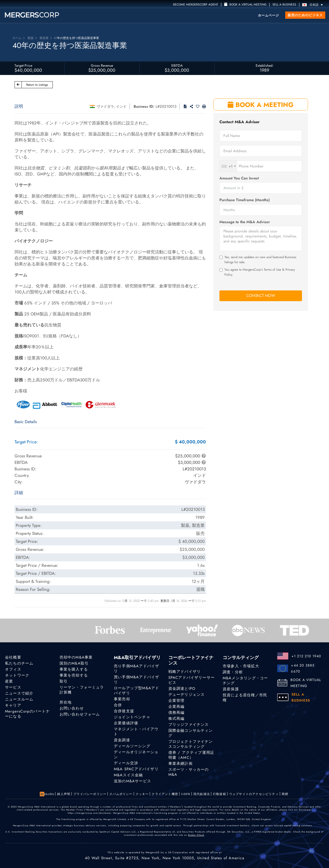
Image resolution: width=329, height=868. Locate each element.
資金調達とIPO (182, 689)
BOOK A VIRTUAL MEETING (306, 683)
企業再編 (177, 707)
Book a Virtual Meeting (245, 4)
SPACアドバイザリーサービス (192, 680)
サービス (13, 687)
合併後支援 (124, 711)
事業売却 (122, 699)
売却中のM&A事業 (76, 657)
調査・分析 (233, 672)
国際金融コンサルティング (191, 733)
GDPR (186, 794)
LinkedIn (48, 794)
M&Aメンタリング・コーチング (245, 681)
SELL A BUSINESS (284, 4)
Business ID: (144, 106)
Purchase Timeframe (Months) (245, 200)
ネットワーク (17, 675)
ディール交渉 (126, 764)
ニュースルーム (19, 699)
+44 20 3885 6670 (303, 668)
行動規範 (220, 794)
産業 (9, 681)
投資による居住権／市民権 (245, 698)
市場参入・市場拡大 (241, 666)
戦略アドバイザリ (185, 672)
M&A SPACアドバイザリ (136, 771)
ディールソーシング (132, 746)
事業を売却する (74, 675)
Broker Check (196, 835)
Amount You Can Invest (239, 178)
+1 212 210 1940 (306, 656)
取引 (64, 681)
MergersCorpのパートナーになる (27, 714)
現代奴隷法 (202, 794)
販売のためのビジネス (305, 15)
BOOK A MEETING (261, 105)
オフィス (13, 669)
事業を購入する (74, 669)
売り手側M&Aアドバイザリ (136, 669)
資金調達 (122, 740)
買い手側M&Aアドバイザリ (136, 680)
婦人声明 (64, 794)
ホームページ (268, 15)
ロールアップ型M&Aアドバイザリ (136, 691)
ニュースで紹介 (19, 693)
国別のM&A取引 (74, 663)
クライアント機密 (165, 794)
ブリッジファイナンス (189, 725)
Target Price (23, 65)
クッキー (142, 794)
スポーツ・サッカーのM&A (189, 775)
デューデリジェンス (187, 695)
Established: (265, 65)
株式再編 (177, 719)
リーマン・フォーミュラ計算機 (82, 690)
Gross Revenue (102, 65)
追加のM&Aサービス (132, 785)
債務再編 (177, 713)
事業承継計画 (181, 764)
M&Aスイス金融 (128, 778)
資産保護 (231, 689)
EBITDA (177, 65)
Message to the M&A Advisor (245, 222)
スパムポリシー (121, 794)
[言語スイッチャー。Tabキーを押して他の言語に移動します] (314, 5)
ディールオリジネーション (136, 755)
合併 (118, 705)
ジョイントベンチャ (132, 717)
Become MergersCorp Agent (196, 4)
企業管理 (177, 701)
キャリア (13, 705)
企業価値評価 (126, 723)
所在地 (66, 703)
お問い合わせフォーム (80, 715)
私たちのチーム (19, 663)
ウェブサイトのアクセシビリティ (254, 794)
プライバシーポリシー (90, 794)
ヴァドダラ (105, 106)
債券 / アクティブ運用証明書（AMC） (191, 756)
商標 (285, 794)
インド (121, 106)
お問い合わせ (72, 709)
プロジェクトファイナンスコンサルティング (191, 744)
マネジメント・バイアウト (136, 732)
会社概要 (13, 657)
